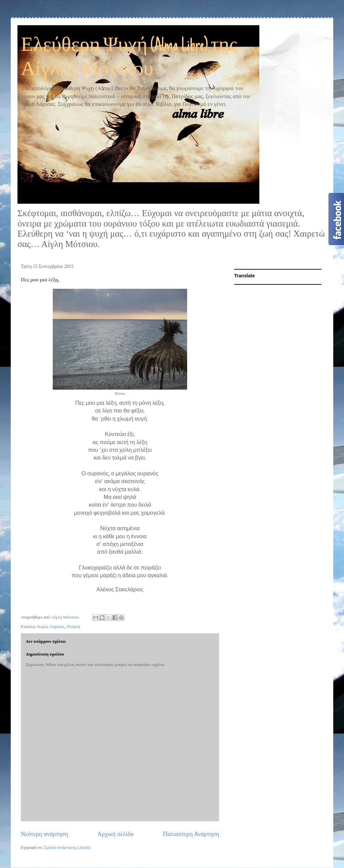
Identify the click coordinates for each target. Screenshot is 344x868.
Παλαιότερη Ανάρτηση (191, 834)
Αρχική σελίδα (116, 834)
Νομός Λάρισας (51, 626)
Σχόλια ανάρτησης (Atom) (68, 847)
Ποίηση (74, 626)
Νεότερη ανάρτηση (44, 834)
